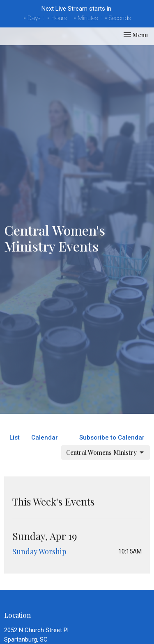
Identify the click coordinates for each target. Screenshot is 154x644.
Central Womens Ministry (106, 452)
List (15, 438)
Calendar (45, 438)
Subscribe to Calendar (112, 438)
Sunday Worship (39, 551)
